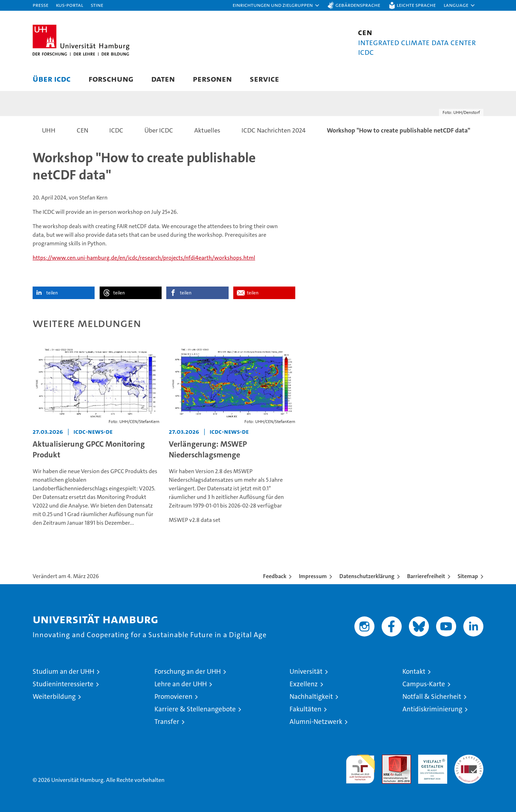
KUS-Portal (70, 5)
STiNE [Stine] (97, 5)
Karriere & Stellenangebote (195, 709)
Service (264, 79)
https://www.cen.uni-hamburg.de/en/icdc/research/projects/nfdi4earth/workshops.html (144, 258)
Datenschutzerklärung (367, 576)
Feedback (275, 576)
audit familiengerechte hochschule (360, 766)
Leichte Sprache (416, 5)
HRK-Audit (431, 758)
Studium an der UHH (63, 671)
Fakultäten (305, 709)
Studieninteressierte (63, 684)
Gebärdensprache (358, 5)
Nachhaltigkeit (311, 696)
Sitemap (468, 576)
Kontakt (414, 671)
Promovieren (173, 696)
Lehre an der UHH (181, 684)
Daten (163, 79)
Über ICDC (52, 79)
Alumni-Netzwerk (316, 722)
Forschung (111, 79)
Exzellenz (304, 684)
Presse (40, 5)
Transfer (167, 722)
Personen (212, 79)
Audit (389, 758)
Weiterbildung (54, 696)
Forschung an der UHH (188, 671)
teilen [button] (52, 293)
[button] (276, 5)
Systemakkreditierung (469, 758)
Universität (306, 671)
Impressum (313, 576)
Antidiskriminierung (432, 709)
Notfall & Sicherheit (432, 696)
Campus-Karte (424, 684)
